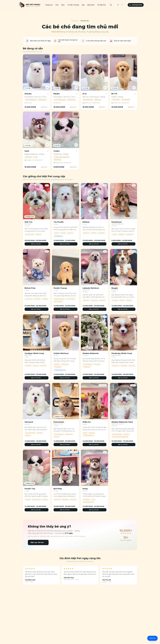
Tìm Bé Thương (73, 5)
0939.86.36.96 (136, 5)
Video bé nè (58, 236)
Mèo (63, 5)
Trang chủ (49, 5)
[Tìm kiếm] (111, 5)
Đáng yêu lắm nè (60, 370)
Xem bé (45, 107)
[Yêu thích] (47, 88)
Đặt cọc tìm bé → (37, 244)
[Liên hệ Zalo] (152, 639)
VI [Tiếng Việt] (118, 5)
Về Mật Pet (101, 5)
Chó (57, 5)
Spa (83, 5)
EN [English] (122, 5)
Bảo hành (91, 5)
